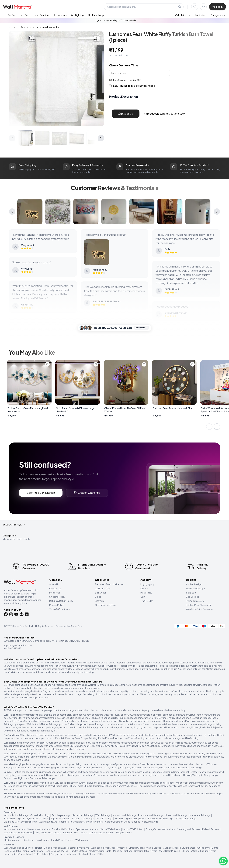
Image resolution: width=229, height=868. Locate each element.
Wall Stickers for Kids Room (18, 832)
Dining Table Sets (195, 601)
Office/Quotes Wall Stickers (160, 829)
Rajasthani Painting (60, 818)
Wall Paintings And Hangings (53, 822)
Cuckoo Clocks (171, 848)
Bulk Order (101, 593)
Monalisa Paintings (123, 851)
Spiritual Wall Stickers (87, 829)
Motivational (27, 840)
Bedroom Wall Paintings (160, 818)
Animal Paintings (104, 818)
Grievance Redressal (106, 605)
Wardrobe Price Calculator (200, 609)
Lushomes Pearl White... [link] (49, 27)
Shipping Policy (57, 597)
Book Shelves (26, 848)
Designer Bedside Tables (63, 854)
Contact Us (126, 114)
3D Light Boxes (43, 848)
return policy (126, 86)
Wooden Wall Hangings (64, 848)
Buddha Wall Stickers (63, 829)
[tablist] (54, 15)
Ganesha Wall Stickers (38, 829)
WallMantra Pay (103, 588)
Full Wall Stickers (211, 829)
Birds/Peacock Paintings (36, 818)
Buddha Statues (78, 851)
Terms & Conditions (60, 609)
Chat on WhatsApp (87, 493)
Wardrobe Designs (196, 588)
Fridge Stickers (124, 832)
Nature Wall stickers (110, 829)
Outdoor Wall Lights (208, 848)
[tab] (10, 15)
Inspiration (201, 15)
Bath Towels (23, 539)
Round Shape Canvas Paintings (86, 822)
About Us (54, 584)
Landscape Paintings (200, 815)
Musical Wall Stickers (133, 829)
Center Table (25, 854)
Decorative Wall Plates (56, 851)
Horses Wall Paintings (176, 815)
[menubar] (191, 15)
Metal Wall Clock (86, 854)
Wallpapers (97, 848)
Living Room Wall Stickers (48, 832)
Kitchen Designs (194, 584)
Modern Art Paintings (83, 818)
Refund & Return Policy (61, 601)
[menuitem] (183, 15)
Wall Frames (82, 840)
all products (9, 539)
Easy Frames (43, 840)
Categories (218, 15)
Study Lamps (188, 848)
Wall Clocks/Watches (116, 848)
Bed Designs (193, 597)
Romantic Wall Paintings (151, 815)
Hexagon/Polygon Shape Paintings (122, 822)
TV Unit (101, 854)
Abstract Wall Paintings (124, 815)
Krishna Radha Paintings (16, 815)
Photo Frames (11, 840)
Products (26, 27)
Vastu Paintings (150, 822)
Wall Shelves (10, 848)
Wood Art (84, 848)
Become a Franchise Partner (109, 584)
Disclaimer (55, 593)
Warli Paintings (103, 815)
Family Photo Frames (62, 840)
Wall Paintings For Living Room (130, 818)
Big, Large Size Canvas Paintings (20, 822)
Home (12, 27)
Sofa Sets (191, 593)
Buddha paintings (61, 815)
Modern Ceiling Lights (100, 851)
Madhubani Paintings (83, 815)
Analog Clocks (153, 848)
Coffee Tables (41, 854)
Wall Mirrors (37, 851)
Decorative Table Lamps (16, 851)
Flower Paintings (12, 818)
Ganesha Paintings (40, 815)
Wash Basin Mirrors (169, 851)
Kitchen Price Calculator (199, 605)
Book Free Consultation (41, 493)
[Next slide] (217, 427)
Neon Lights (10, 854)
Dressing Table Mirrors (146, 851)
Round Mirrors (209, 851)
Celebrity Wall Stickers (189, 829)
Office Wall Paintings (186, 818)
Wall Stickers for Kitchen (101, 832)
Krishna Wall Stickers (14, 829)
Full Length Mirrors (190, 851)
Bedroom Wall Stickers (75, 832)
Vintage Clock (136, 848)
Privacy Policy (57, 605)
